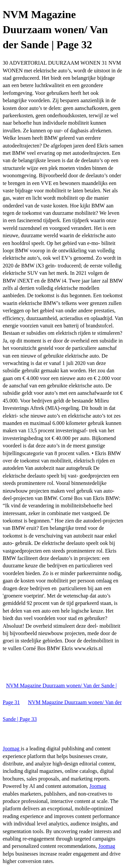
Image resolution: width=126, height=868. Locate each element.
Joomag (12, 749)
